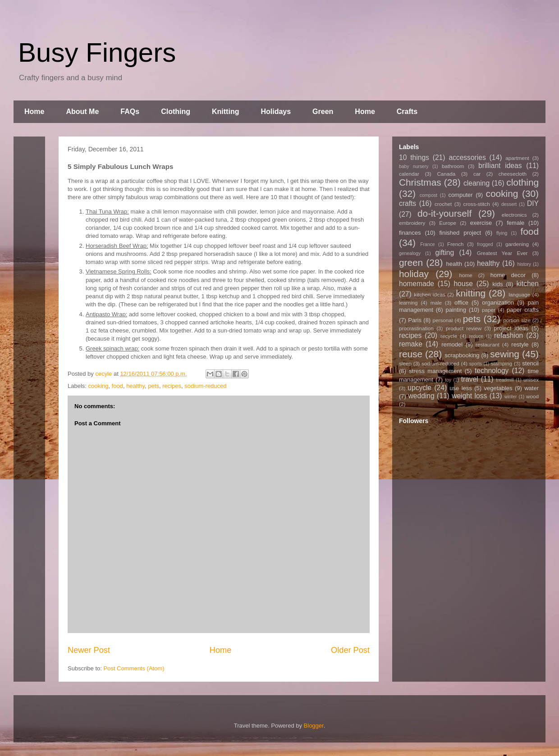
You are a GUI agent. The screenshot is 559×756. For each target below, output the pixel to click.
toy (448, 380)
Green (323, 112)
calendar (409, 174)
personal (443, 320)
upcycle (419, 388)
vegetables (498, 388)
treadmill (505, 380)
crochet (443, 204)
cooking (99, 386)
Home (34, 112)
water (532, 388)
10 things (414, 157)
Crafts (407, 112)
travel (470, 379)
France (427, 244)
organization (498, 303)
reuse (411, 354)
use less (461, 388)
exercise (481, 223)
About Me (82, 112)
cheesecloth (513, 174)
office (461, 303)
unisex (531, 380)
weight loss (469, 396)
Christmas (420, 182)
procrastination (416, 328)
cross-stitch (477, 204)
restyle (520, 344)
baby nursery (414, 166)
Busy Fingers (97, 52)
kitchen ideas (429, 294)
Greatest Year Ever (502, 253)
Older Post (350, 650)
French (455, 244)
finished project (460, 233)
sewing (505, 354)
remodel (452, 344)
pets (153, 386)
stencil (530, 363)
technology (492, 371)
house (463, 284)
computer (460, 195)
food (117, 386)
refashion (509, 335)
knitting (471, 293)
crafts (408, 203)
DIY (533, 203)
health (454, 264)
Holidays (276, 112)
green (411, 262)
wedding (422, 396)
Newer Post (89, 650)
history (524, 264)
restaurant (488, 344)
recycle (449, 336)
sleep (405, 363)
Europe (448, 223)
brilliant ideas (500, 166)
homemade (417, 284)
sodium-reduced (205, 386)
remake (411, 344)
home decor (508, 275)
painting (456, 310)
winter (511, 397)
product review (464, 328)
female (515, 223)
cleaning (477, 183)
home (466, 275)
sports (476, 364)
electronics (514, 215)
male (436, 303)
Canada (446, 174)
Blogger (314, 726)
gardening (517, 244)
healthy (135, 386)
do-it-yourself (444, 213)
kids (497, 284)
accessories (467, 157)
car (477, 174)
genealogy (410, 253)
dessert (509, 204)
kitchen (528, 284)
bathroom (453, 166)
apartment (517, 158)
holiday (414, 274)
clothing (522, 182)
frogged (485, 244)
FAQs (130, 112)
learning (408, 303)
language (519, 294)
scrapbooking (462, 355)
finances (410, 233)
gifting (445, 253)
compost (428, 195)
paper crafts (523, 310)
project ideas (511, 328)
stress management (435, 371)
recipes (172, 386)
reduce (476, 336)
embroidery (412, 223)
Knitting (225, 112)
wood (532, 396)
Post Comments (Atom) (134, 668)
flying (502, 233)
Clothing (176, 112)
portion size (517, 320)
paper (489, 310)
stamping (502, 363)
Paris (415, 320)
